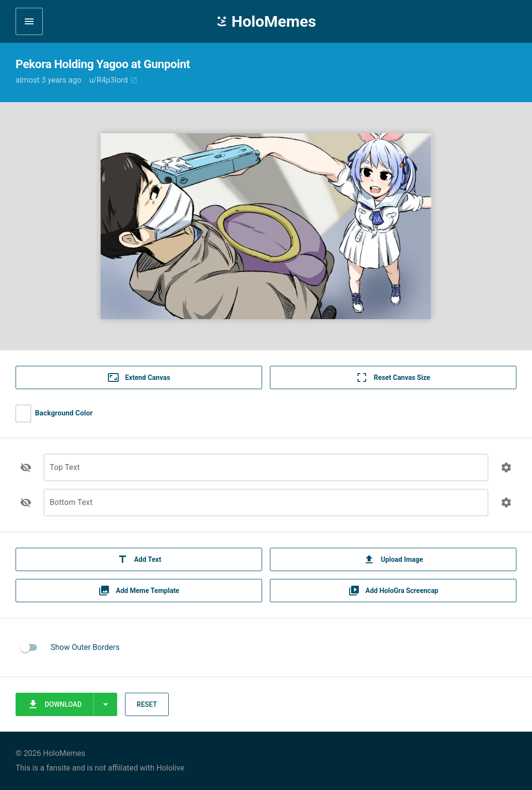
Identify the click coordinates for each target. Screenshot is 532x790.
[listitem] (266, 647)
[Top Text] (266, 473)
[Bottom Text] (266, 508)
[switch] (29, 647)
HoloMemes (266, 21)
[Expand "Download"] (105, 704)
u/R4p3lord (113, 80)
